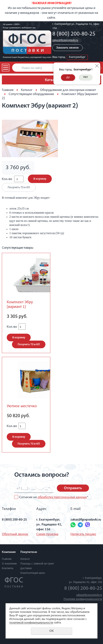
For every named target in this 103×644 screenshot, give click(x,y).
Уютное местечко (22, 406)
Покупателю (29, 552)
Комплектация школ (33, 573)
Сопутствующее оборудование (31, 94)
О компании (9, 564)
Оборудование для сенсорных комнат (68, 90)
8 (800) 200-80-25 (74, 34)
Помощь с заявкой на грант (37, 564)
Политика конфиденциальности (83, 599)
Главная (8, 90)
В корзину (40, 179)
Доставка (26, 568)
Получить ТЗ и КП (19, 188)
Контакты (8, 568)
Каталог (27, 90)
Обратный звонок (15, 534)
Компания (9, 552)
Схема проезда (47, 534)
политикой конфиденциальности (31, 623)
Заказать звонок (67, 48)
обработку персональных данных (62, 497)
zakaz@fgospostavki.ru (65, 40)
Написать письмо (83, 534)
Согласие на (54, 497)
